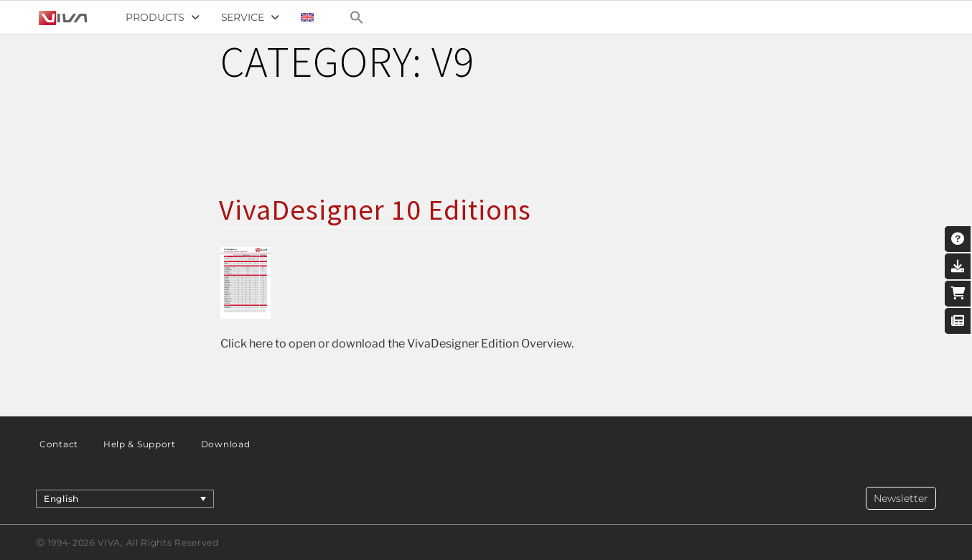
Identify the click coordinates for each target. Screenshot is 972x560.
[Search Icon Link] (357, 17)
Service (250, 17)
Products (162, 17)
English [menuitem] (61, 498)
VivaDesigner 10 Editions (375, 210)
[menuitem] (307, 17)
